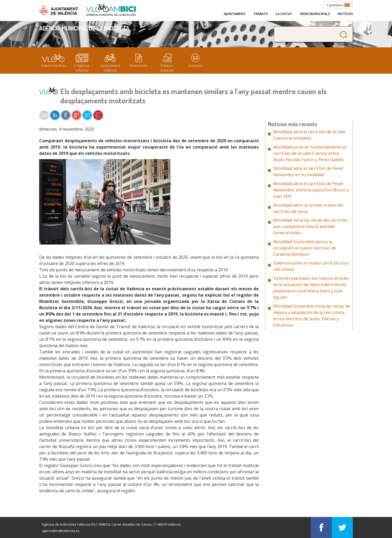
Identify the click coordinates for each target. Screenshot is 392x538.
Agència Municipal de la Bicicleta (111, 10)
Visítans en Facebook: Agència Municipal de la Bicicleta (321, 527)
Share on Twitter (87, 115)
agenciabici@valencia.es (61, 531)
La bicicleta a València (110, 68)
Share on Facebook (66, 115)
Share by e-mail (44, 115)
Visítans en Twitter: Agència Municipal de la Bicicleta (342, 527)
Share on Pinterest (98, 115)
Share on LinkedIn (55, 115)
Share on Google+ (77, 115)
